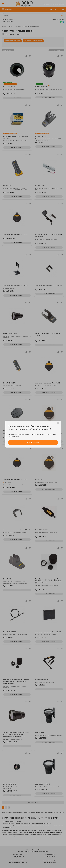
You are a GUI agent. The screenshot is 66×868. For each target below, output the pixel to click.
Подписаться (33, 442)
